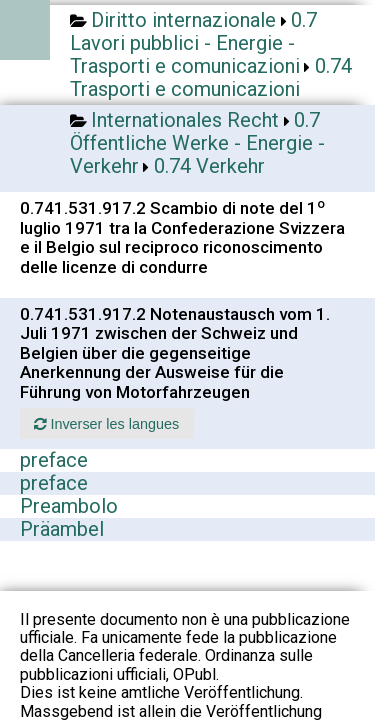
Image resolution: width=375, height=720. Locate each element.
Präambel (62, 529)
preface (54, 460)
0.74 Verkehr (209, 166)
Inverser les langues (106, 424)
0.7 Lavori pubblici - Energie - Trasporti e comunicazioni (193, 43)
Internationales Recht (185, 120)
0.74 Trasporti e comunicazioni (211, 77)
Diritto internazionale (183, 20)
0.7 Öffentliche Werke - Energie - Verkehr (197, 143)
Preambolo (69, 506)
